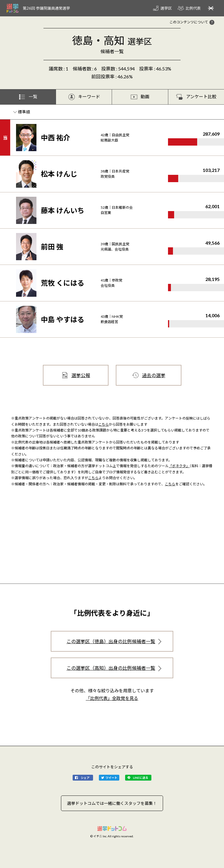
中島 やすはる (63, 319)
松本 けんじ (59, 174)
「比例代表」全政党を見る (112, 698)
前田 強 (52, 247)
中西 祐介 (56, 138)
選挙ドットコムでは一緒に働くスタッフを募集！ (112, 803)
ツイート (111, 778)
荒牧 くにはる (63, 283)
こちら (104, 424)
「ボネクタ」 (179, 466)
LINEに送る (141, 778)
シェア (85, 778)
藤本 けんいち (63, 210)
